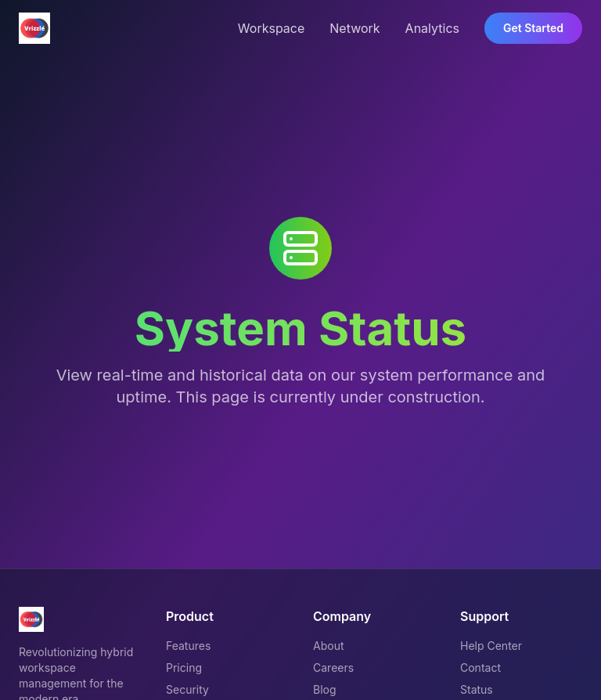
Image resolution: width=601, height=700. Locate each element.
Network (354, 28)
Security (187, 689)
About (328, 646)
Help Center (491, 646)
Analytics (432, 28)
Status (477, 689)
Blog (325, 689)
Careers (333, 668)
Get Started (533, 28)
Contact (480, 668)
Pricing (184, 668)
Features (188, 646)
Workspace (271, 28)
